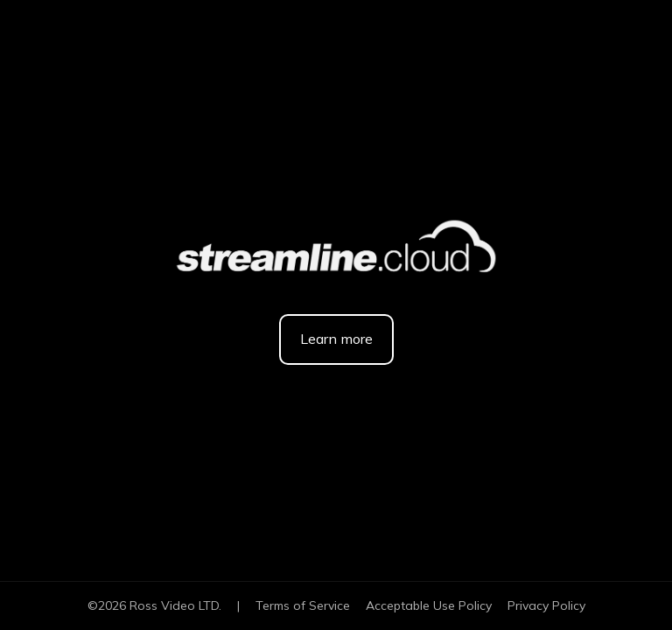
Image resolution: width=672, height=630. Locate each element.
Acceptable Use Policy (429, 605)
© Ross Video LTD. (154, 605)
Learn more (336, 339)
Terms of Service (303, 605)
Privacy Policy (546, 605)
